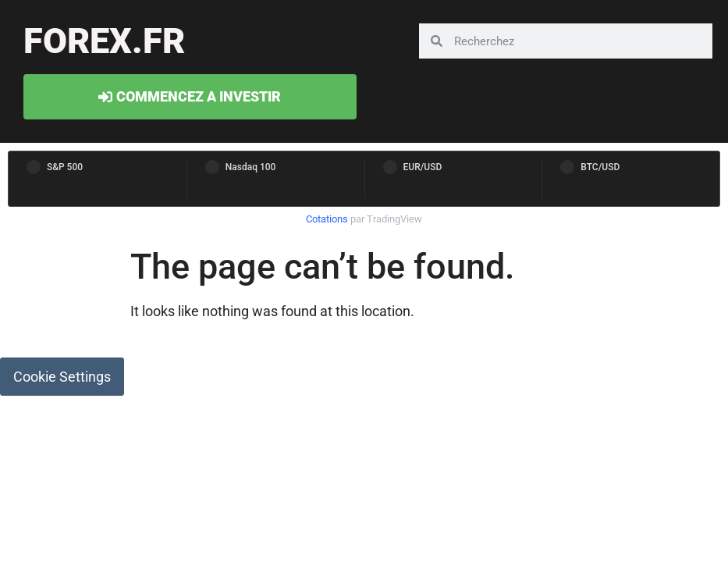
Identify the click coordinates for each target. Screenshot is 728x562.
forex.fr (104, 41)
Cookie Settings (62, 377)
